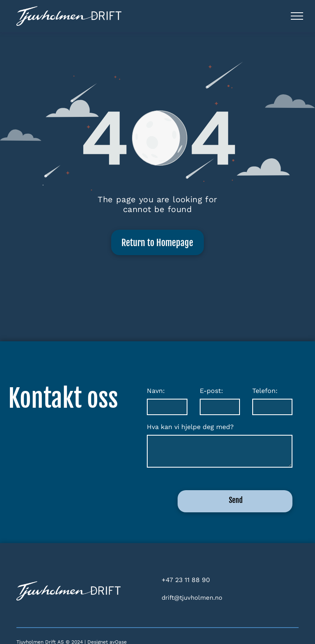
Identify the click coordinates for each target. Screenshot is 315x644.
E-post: (211, 391)
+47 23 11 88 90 (186, 580)
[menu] (297, 16)
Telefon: (265, 391)
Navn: (156, 391)
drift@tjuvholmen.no (192, 598)
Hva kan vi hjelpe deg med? (190, 427)
